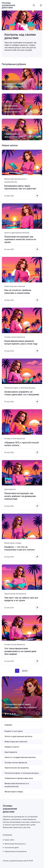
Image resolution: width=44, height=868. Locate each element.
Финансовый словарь (13, 543)
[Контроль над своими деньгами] (22, 33)
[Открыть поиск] (34, 5)
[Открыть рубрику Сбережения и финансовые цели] (22, 129)
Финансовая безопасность (15, 844)
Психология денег (12, 848)
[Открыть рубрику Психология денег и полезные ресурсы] (22, 79)
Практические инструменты (16, 594)
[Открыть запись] (22, 175)
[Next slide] (37, 27)
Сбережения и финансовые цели (19, 778)
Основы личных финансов (15, 337)
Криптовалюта (10, 489)
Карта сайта (9, 840)
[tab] (6, 714)
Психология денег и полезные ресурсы (20, 388)
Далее (25, 671)
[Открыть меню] (41, 5)
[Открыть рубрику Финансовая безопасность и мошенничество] (22, 104)
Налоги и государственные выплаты (20, 757)
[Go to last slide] (7, 27)
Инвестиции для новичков (15, 286)
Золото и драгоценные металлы (17, 233)
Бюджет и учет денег (14, 731)
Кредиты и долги (12, 747)
